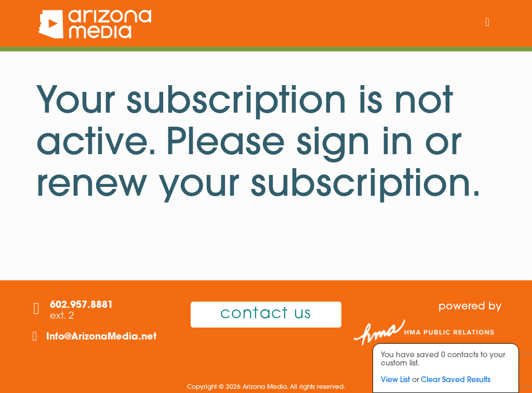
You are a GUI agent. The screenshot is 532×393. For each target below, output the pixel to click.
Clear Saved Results (456, 380)
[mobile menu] (487, 23)
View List (395, 380)
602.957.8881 (82, 306)
